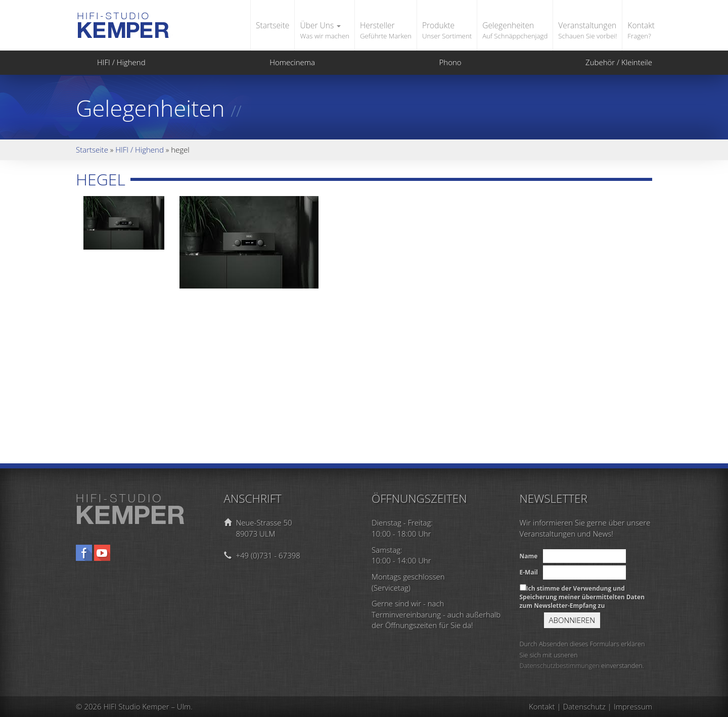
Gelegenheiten (515, 31)
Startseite (272, 25)
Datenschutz (584, 706)
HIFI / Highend (111, 62)
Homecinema (282, 62)
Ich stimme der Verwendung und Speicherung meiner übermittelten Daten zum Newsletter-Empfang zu (582, 597)
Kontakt (641, 31)
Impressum (633, 706)
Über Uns (325, 31)
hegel (101, 179)
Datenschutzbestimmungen (560, 665)
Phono (440, 62)
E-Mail (529, 572)
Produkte (447, 31)
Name (529, 556)
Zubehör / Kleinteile (608, 62)
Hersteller (386, 31)
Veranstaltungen (587, 31)
